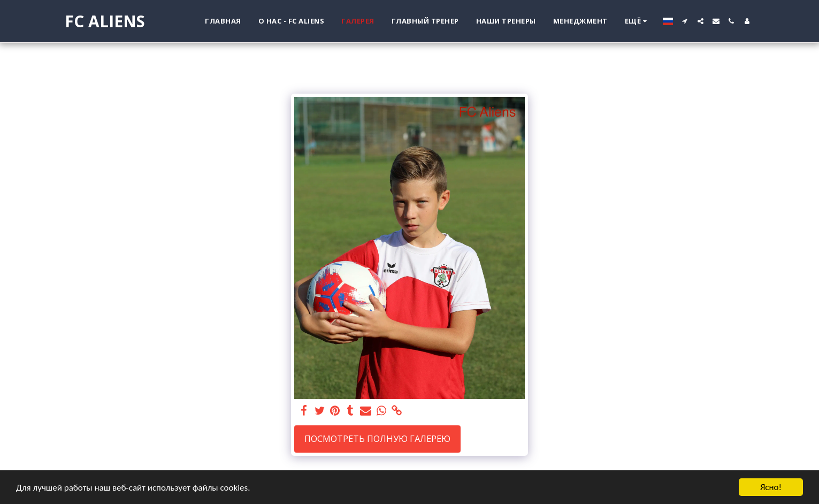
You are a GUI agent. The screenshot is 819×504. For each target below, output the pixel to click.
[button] (685, 21)
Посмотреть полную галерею (377, 438)
